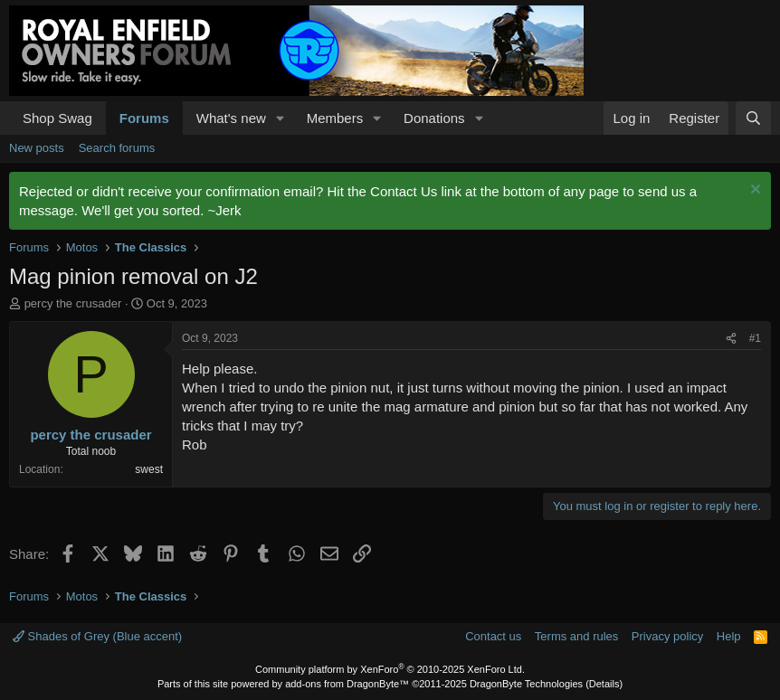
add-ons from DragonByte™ (347, 684)
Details (604, 684)
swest (149, 469)
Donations (434, 118)
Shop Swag (57, 118)
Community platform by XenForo (390, 669)
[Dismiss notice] (753, 191)
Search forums (117, 148)
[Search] (753, 118)
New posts (37, 148)
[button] (281, 118)
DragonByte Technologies (526, 684)
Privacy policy (667, 636)
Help (729, 636)
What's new (231, 118)
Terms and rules (576, 636)
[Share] (731, 339)
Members (335, 118)
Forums (144, 118)
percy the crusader (73, 303)
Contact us (493, 636)
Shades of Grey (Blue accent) (97, 636)
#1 (755, 338)
